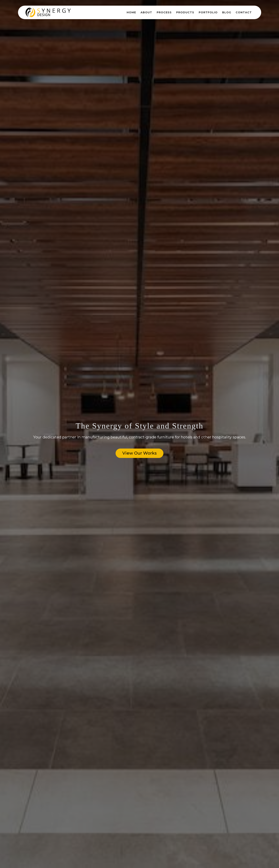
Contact (244, 12)
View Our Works (139, 453)
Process (164, 12)
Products (185, 12)
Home (131, 12)
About (146, 12)
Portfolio (208, 12)
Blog (227, 12)
